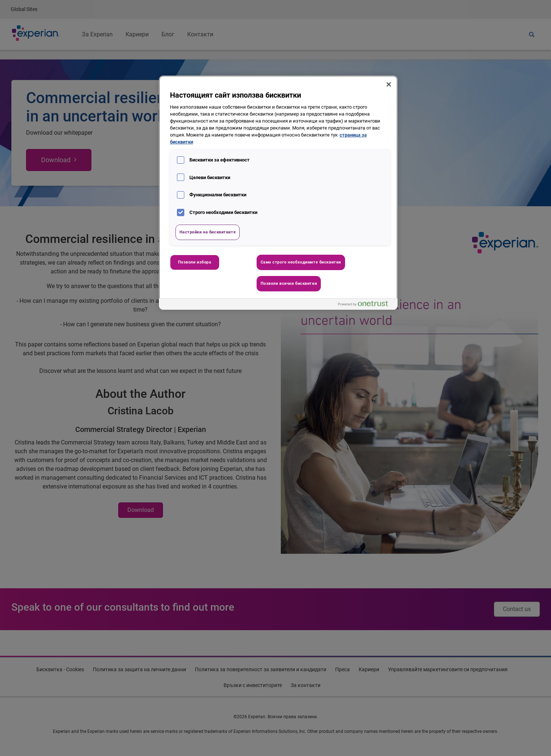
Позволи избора (195, 262)
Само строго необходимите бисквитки (301, 262)
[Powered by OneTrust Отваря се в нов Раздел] (366, 305)
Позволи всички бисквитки (289, 283)
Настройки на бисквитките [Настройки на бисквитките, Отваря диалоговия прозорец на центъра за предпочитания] (208, 232)
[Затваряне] (389, 84)
